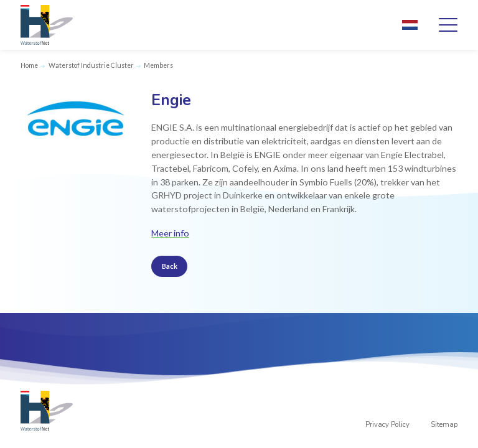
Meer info (170, 233)
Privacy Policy (387, 425)
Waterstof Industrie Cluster (91, 65)
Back (170, 266)
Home (29, 65)
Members (158, 65)
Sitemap (444, 425)
